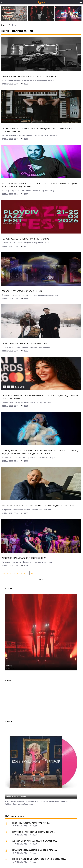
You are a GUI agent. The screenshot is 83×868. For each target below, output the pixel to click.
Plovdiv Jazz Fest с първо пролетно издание (26, 239)
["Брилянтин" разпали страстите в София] (41, 552)
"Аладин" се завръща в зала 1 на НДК (22, 291)
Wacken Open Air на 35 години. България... (34, 841)
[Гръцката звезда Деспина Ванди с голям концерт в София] (8, 851)
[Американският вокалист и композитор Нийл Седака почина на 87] (41, 500)
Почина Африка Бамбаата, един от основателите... (39, 859)
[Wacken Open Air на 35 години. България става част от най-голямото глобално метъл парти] (8, 842)
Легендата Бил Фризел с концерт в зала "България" (29, 76)
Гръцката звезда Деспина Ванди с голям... (34, 850)
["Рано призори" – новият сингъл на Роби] (41, 337)
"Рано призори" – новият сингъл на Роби (24, 343)
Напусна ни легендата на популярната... (33, 832)
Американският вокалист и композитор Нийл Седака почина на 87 (39, 506)
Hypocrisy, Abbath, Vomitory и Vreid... (31, 823)
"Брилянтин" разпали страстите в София (24, 558)
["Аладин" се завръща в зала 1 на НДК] (41, 285)
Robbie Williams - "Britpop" (17, 796)
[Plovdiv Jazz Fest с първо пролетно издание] (41, 233)
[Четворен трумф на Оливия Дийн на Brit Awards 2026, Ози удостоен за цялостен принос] (41, 390)
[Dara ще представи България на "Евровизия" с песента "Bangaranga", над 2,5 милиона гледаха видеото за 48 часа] (41, 445)
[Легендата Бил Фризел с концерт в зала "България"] (41, 70)
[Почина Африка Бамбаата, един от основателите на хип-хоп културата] (8, 860)
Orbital (9, 666)
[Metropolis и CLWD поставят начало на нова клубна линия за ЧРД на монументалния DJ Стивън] (41, 178)
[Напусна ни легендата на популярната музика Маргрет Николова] (8, 833)
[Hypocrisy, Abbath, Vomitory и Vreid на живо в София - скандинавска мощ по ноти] (8, 824)
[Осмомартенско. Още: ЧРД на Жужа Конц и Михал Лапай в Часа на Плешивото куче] (41, 123)
